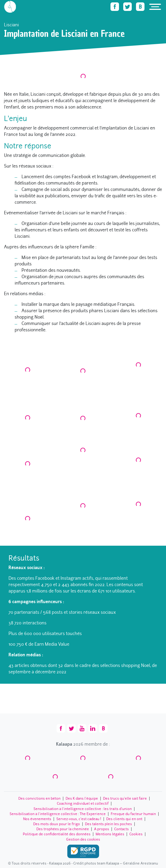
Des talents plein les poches (108, 824)
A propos (102, 829)
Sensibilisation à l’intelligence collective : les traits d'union (83, 809)
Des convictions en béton (39, 798)
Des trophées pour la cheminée (63, 829)
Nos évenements (37, 819)
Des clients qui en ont (124, 819)
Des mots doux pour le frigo (57, 824)
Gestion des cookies (83, 839)
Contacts (122, 829)
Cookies (136, 834)
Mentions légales (110, 834)
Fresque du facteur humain (133, 814)
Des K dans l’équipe (82, 798)
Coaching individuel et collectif (83, 804)
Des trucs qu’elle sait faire (125, 798)
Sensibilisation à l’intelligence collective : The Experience (58, 814)
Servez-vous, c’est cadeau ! (79, 819)
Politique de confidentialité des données (57, 834)
